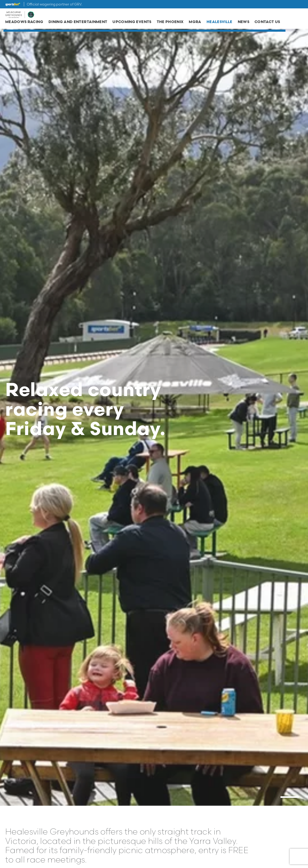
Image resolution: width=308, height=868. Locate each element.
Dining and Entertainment (78, 23)
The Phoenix (170, 23)
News (244, 23)
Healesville (220, 23)
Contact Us (267, 23)
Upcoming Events (132, 23)
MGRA (195, 23)
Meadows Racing (24, 23)
